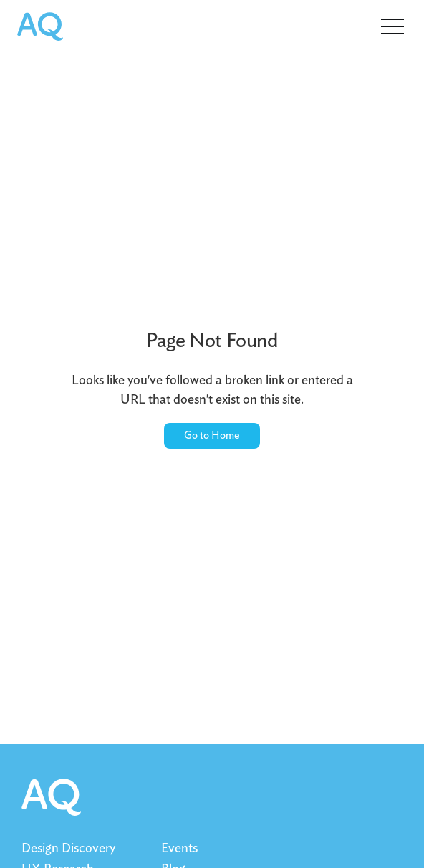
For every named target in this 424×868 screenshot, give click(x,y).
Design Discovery (68, 849)
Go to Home (212, 435)
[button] (392, 25)
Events (179, 849)
